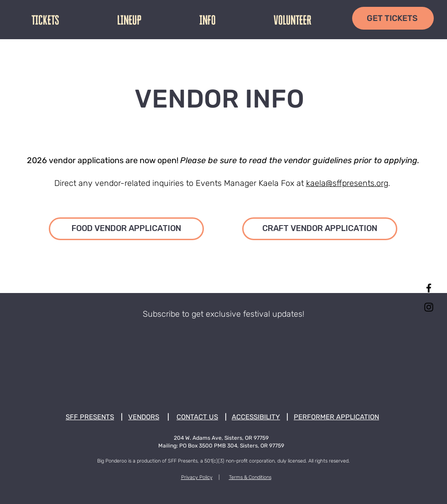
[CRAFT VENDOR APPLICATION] (320, 229)
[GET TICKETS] (393, 18)
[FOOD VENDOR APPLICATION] (126, 229)
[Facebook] (429, 288)
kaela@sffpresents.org (347, 183)
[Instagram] (429, 307)
